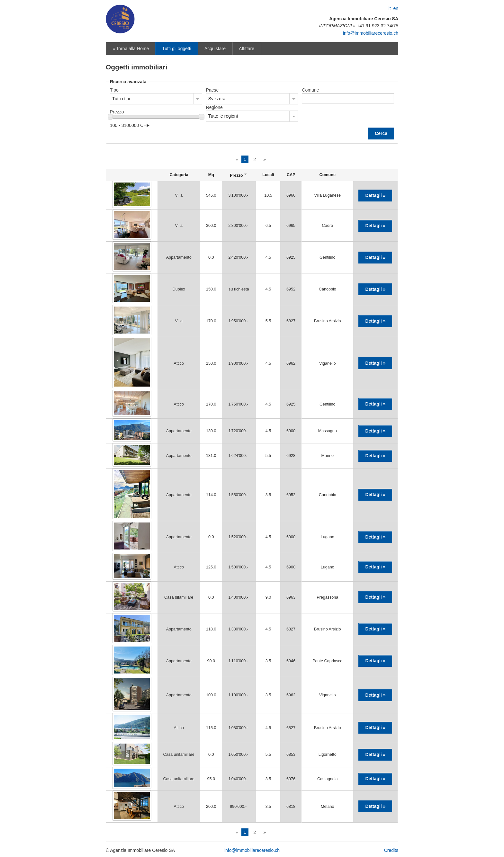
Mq (211, 175)
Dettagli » (375, 195)
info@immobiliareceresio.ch (371, 33)
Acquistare (215, 49)
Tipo (114, 90)
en (396, 8)
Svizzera (217, 99)
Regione (214, 107)
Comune (310, 90)
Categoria (179, 175)
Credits (391, 850)
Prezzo (117, 112)
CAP (291, 175)
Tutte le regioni (223, 116)
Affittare (247, 49)
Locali (268, 175)
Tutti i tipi (121, 99)
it (390, 8)
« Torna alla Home (131, 49)
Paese (212, 90)
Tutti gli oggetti (177, 49)
